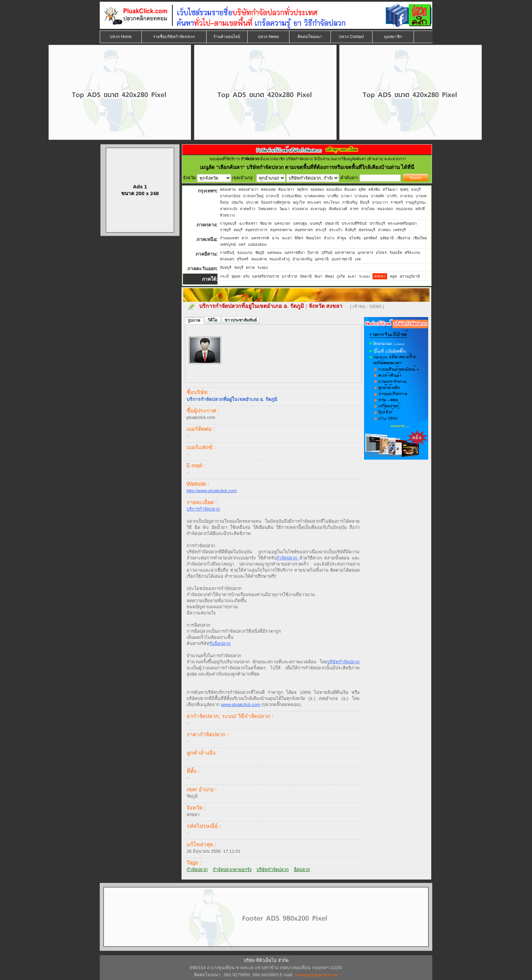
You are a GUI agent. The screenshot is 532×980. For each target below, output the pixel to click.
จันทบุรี (226, 267)
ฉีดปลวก (302, 870)
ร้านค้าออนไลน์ (227, 37)
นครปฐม (300, 223)
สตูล (393, 276)
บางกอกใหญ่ (253, 196)
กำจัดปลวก (288, 558)
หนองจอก (385, 209)
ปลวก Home (121, 37)
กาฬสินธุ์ (227, 253)
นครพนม (274, 253)
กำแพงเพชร (229, 238)
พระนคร (314, 202)
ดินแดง (350, 189)
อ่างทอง (384, 230)
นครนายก (282, 223)
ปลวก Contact (351, 37)
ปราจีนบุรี (377, 223)
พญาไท (299, 202)
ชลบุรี (239, 267)
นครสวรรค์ (260, 238)
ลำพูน (342, 238)
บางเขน (406, 196)
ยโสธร (381, 253)
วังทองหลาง (267, 209)
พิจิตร (299, 238)
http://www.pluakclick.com (212, 491)
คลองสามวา (248, 189)
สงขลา (380, 276)
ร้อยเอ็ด (396, 253)
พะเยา (287, 238)
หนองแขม (404, 209)
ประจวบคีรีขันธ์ (354, 223)
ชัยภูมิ (260, 253)
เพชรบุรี (400, 230)
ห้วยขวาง (227, 215)
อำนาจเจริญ (302, 259)
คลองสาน (228, 189)
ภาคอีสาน (206, 254)
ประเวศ (252, 202)
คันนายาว (286, 189)
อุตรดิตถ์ (370, 238)
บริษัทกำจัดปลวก (344, 662)
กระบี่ (224, 276)
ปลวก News (268, 37)
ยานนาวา (380, 202)
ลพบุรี (238, 230)
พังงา (318, 276)
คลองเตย (268, 189)
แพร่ (242, 244)
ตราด (250, 267)
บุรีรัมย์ (327, 253)
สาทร (354, 209)
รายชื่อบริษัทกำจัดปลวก (174, 37)
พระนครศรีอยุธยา (402, 223)
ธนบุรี (416, 189)
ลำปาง (329, 238)
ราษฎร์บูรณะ (416, 202)
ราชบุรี (225, 230)
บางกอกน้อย (230, 196)
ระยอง (263, 267)
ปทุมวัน (237, 202)
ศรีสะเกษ (412, 253)
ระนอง (364, 276)
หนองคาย (259, 259)
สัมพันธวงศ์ (338, 209)
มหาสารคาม (345, 253)
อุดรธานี (322, 259)
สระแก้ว (336, 230)
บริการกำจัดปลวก (203, 509)
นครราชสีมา (294, 253)
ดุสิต (362, 189)
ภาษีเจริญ (350, 202)
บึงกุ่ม (224, 202)
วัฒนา (284, 209)
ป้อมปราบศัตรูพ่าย (275, 202)
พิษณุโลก (313, 238)
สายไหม (368, 209)
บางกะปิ (272, 196)
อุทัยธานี (387, 238)
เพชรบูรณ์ (228, 244)
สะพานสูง (318, 209)
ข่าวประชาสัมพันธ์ (241, 320)
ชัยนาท (266, 223)
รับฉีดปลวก (220, 643)
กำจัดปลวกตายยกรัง (232, 870)
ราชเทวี (397, 202)
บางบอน (361, 196)
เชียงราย (403, 238)
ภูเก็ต (341, 276)
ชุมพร (236, 276)
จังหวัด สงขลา (326, 306)
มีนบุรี (365, 202)
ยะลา (352, 276)
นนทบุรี (316, 223)
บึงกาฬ (313, 253)
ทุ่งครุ (404, 189)
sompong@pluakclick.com (316, 975)
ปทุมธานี (332, 223)
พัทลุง (329, 276)
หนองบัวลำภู (280, 259)
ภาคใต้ (209, 279)
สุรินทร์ (243, 259)
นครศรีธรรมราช (265, 276)
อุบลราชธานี (342, 259)
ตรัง (246, 276)
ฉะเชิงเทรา (248, 223)
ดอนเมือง (334, 189)
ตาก (245, 238)
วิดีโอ (213, 320)
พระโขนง (331, 202)
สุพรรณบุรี (367, 230)
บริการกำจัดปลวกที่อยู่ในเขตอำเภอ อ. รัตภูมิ (252, 306)
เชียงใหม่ (420, 238)
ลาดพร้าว (248, 209)
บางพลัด (377, 196)
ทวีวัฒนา (390, 189)
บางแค (421, 196)
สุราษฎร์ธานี (410, 276)
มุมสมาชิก (393, 37)
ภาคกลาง (206, 225)
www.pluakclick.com (241, 705)
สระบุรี (321, 230)
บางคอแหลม (315, 196)
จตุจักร (302, 189)
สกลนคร (227, 259)
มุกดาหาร (365, 253)
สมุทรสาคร (304, 230)
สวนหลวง (300, 209)
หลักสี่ (420, 209)
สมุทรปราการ (256, 230)
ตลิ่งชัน (374, 189)
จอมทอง (317, 189)
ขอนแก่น (245, 253)
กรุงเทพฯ (207, 191)
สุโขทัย (355, 238)
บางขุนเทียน (292, 196)
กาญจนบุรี (228, 223)
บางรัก (392, 196)
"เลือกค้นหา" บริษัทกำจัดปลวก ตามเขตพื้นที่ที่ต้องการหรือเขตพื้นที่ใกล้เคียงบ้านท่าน (309, 167)
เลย (358, 259)
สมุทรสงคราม (281, 230)
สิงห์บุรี (350, 230)
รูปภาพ (194, 320)
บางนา (346, 196)
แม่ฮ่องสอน (257, 244)
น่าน (275, 238)
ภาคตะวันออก (202, 269)
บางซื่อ (333, 196)
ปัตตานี (306, 276)
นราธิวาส (289, 276)
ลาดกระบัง (229, 209)
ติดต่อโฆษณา (310, 37)
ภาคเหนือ (206, 239)
